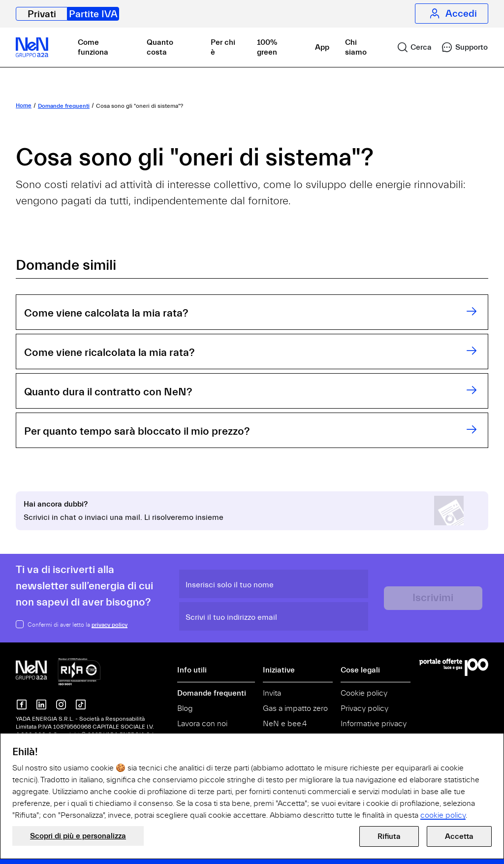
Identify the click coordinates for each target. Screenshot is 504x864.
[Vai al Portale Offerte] (454, 667)
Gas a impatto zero (295, 708)
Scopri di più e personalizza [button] (78, 836)
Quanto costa (160, 47)
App (322, 47)
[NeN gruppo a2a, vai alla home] (58, 671)
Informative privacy (374, 724)
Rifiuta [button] (389, 836)
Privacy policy (364, 708)
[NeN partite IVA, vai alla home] (32, 47)
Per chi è (223, 47)
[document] (252, 783)
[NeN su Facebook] (22, 704)
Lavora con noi (202, 724)
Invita (272, 693)
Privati (42, 14)
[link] (410, 47)
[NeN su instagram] (61, 704)
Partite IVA (93, 14)
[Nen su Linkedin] (41, 704)
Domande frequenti (212, 693)
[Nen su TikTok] (81, 704)
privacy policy (110, 625)
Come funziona (93, 47)
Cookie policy (364, 693)
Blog (185, 708)
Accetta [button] (459, 836)
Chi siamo (356, 47)
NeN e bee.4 (285, 724)
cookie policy (443, 815)
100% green (267, 47)
